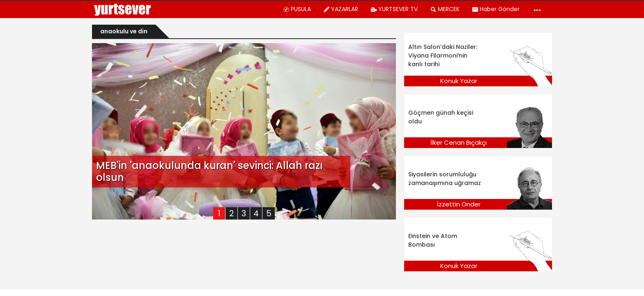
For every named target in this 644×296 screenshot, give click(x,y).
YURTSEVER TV (394, 9)
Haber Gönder (496, 9)
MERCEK (445, 9)
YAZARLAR (341, 9)
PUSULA (297, 9)
